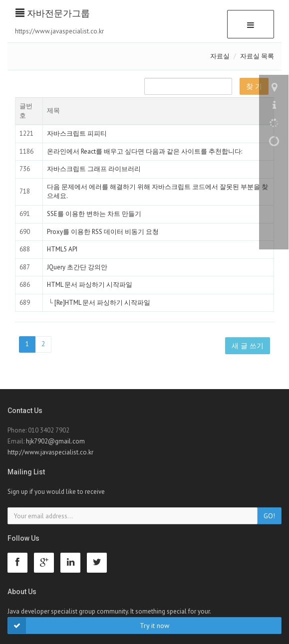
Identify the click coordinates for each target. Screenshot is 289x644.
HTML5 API (62, 249)
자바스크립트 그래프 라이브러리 (94, 169)
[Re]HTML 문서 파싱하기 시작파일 (102, 303)
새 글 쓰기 (248, 346)
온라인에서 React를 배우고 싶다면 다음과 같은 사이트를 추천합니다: (144, 151)
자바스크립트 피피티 (77, 133)
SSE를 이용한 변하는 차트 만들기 (94, 214)
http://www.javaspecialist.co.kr (50, 452)
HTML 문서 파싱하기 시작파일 (90, 285)
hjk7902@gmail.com (55, 441)
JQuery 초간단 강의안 (77, 267)
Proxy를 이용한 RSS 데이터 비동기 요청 (103, 232)
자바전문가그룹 (53, 13)
